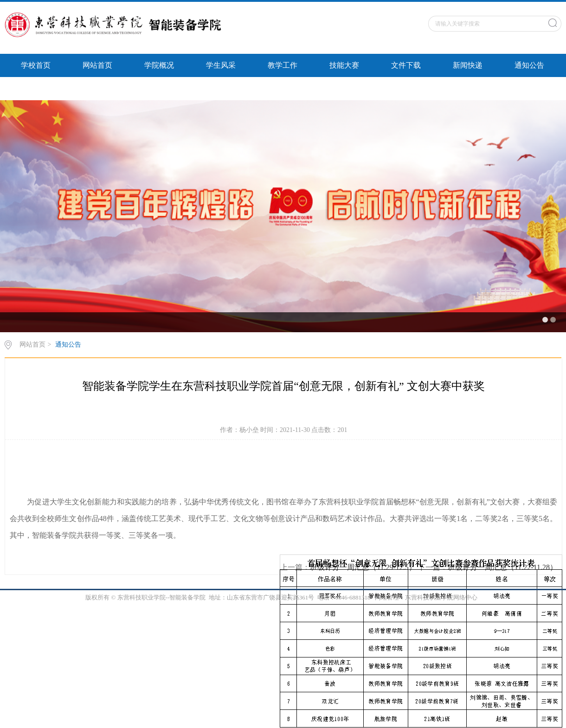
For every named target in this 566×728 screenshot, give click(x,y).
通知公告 (529, 65)
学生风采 (221, 65)
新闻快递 (468, 65)
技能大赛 (344, 65)
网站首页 (97, 65)
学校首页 (36, 65)
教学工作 (283, 65)
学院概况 (159, 65)
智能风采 (36, 88)
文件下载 (406, 65)
